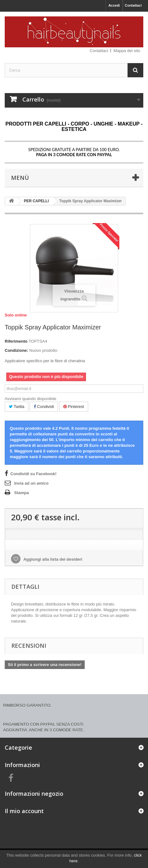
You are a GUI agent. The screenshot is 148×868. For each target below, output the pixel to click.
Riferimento (16, 341)
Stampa (22, 493)
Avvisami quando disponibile (31, 399)
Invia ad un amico (31, 483)
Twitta (17, 407)
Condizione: (16, 350)
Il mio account (24, 811)
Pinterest (74, 407)
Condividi (44, 407)
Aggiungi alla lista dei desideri (52, 559)
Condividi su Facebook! (34, 474)
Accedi (114, 5)
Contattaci (133, 5)
